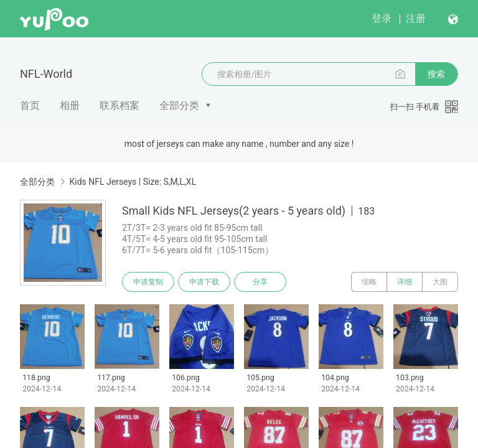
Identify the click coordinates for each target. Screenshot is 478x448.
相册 (70, 105)
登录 (382, 18)
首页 (30, 105)
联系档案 (119, 105)
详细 (405, 282)
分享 (260, 282)
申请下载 (204, 282)
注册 (416, 18)
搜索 (436, 74)
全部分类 (179, 105)
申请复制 (148, 282)
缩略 (369, 282)
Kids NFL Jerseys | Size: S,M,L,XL (133, 182)
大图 (440, 282)
